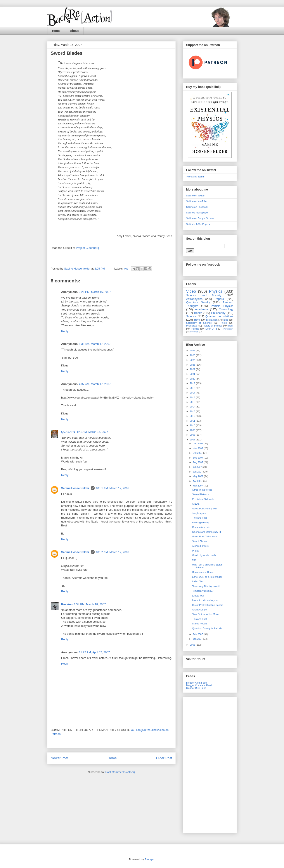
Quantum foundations (219, 316)
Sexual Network (200, 494)
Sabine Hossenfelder (75, 488)
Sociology (194, 332)
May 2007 (198, 476)
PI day (195, 551)
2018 (193, 388)
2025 (193, 355)
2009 (193, 430)
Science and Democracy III (206, 532)
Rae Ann (67, 604)
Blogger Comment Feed (199, 685)
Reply (65, 331)
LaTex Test (198, 581)
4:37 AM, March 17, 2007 (95, 384)
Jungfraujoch (199, 513)
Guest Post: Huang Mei (204, 509)
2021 (193, 374)
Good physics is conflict (205, 555)
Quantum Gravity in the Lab (207, 628)
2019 (193, 383)
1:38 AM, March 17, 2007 (95, 344)
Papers (219, 299)
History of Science (213, 326)
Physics (216, 291)
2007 (193, 440)
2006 (193, 645)
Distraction (212, 320)
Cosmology (226, 309)
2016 (193, 397)
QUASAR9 (68, 432)
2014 (193, 407)
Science (191, 316)
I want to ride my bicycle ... (206, 600)
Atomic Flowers (200, 546)
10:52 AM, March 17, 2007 (113, 552)
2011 (193, 421)
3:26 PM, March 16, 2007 (95, 292)
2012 (193, 416)
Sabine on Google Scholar (200, 218)
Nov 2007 (198, 448)
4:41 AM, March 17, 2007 (92, 432)
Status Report (199, 624)
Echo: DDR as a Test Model (207, 577)
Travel (197, 320)
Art (126, 269)
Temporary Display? (203, 591)
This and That (199, 518)
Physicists (191, 326)
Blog (226, 320)
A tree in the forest (202, 490)
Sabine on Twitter (195, 196)
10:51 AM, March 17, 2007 (113, 488)
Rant (231, 326)
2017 (193, 393)
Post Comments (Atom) (120, 772)
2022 (193, 369)
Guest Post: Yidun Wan (204, 536)
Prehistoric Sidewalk (203, 499)
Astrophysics (194, 299)
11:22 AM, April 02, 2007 (94, 652)
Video (191, 291)
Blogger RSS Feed (196, 688)
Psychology (228, 329)
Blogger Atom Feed (196, 683)
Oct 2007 (198, 453)
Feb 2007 (198, 634)
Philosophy (218, 313)
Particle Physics (222, 306)
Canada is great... (202, 527)
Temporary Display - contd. (206, 586)
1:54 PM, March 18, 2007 (90, 604)
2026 (193, 351)
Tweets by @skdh (196, 177)
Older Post (164, 758)
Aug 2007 (198, 462)
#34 (194, 560)
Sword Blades (199, 541)
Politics (195, 329)
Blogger (149, 859)
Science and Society (204, 295)
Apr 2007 (198, 481)
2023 (193, 365)
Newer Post (60, 758)
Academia (202, 309)
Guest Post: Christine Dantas (208, 605)
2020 (193, 379)
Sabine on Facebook (197, 207)
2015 (193, 402)
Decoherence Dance (203, 572)
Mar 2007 (198, 486)
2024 (193, 360)
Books (198, 313)
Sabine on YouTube (197, 201)
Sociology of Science (199, 323)
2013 (193, 411)
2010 (193, 425)
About (74, 31)
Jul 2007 (198, 467)
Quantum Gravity (198, 302)
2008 (193, 435)
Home (56, 31)
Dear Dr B (211, 329)
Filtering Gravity (200, 523)
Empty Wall (198, 596)
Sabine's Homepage (197, 213)
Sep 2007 (198, 458)
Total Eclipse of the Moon (205, 614)
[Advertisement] (210, 764)
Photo (224, 323)
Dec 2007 (198, 443)
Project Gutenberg (88, 248)
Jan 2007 (198, 639)
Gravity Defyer (200, 610)
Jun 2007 (198, 472)
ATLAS (196, 504)
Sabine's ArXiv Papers (198, 224)
